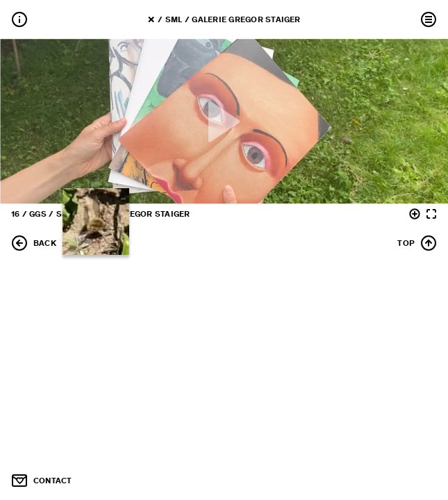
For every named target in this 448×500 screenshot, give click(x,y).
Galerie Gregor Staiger (246, 19)
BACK (34, 243)
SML (174, 19)
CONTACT (42, 481)
